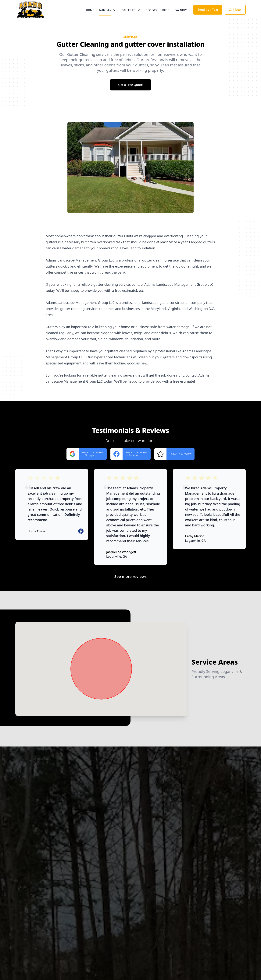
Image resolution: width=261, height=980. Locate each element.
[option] (130, 182)
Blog (166, 17)
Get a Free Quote (130, 99)
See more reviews (130, 590)
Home (90, 17)
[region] (130, 182)
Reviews (151, 17)
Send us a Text (208, 17)
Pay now (181, 17)
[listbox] (130, 182)
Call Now (235, 17)
